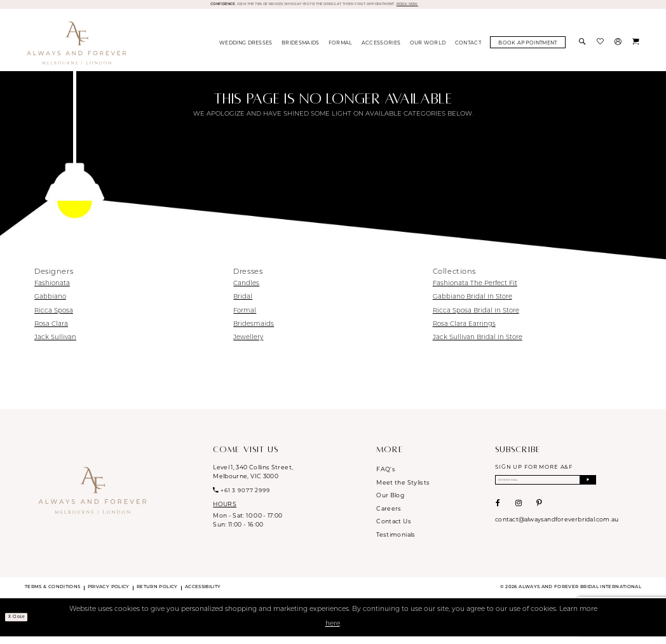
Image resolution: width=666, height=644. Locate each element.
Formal (245, 318)
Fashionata (52, 291)
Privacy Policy (109, 594)
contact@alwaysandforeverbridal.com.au (557, 533)
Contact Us (394, 528)
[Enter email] (546, 490)
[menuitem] (246, 50)
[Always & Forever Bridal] (77, 50)
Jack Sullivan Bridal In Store (478, 345)
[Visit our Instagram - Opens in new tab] (519, 516)
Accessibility (203, 594)
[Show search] (583, 50)
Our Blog (390, 502)
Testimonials (396, 541)
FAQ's (386, 476)
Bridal (243, 305)
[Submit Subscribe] (587, 490)
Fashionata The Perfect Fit (475, 291)
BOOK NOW (473, 7)
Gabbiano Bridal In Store (472, 305)
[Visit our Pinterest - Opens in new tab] (539, 516)
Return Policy (157, 594)
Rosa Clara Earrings (464, 331)
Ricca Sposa (54, 318)
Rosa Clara (51, 331)
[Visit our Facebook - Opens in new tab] (498, 516)
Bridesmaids (254, 331)
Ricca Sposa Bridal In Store (476, 318)
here (333, 631)
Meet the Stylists (403, 489)
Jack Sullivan (55, 345)
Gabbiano (50, 305)
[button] (619, 50)
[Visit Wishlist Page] (601, 50)
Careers (389, 515)
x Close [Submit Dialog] (25, 624)
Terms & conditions (52, 594)
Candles (246, 291)
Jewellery (248, 345)
